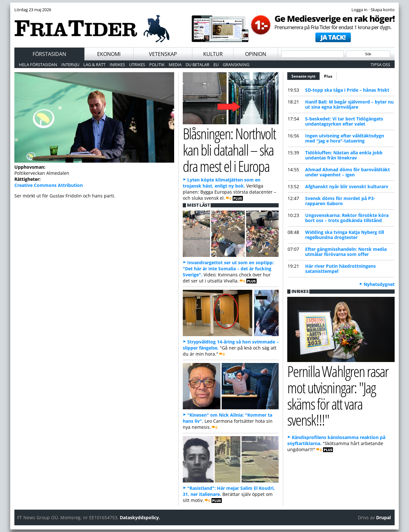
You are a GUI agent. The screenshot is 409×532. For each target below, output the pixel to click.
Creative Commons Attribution (49, 185)
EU (216, 65)
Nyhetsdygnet (379, 284)
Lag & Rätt (94, 65)
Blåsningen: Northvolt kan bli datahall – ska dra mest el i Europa (229, 150)
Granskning (236, 65)
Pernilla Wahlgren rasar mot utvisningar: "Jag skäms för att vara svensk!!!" (338, 395)
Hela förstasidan (38, 65)
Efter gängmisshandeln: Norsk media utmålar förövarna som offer (346, 252)
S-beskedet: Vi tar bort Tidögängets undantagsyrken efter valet (344, 121)
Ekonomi (109, 54)
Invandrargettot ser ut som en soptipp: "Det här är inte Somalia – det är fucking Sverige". (228, 269)
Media (175, 65)
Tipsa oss (380, 65)
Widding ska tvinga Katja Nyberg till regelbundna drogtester (345, 235)
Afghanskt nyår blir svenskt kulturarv (347, 186)
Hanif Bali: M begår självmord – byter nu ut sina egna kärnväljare (349, 104)
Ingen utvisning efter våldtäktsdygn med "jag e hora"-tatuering (345, 138)
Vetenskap (163, 54)
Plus (328, 76)
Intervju (70, 65)
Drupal (383, 517)
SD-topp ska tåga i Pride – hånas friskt (347, 90)
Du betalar (197, 65)
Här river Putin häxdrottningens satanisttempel (340, 269)
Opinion (256, 54)
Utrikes (137, 65)
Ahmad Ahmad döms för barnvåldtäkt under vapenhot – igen (347, 172)
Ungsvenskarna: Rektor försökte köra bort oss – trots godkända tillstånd (347, 218)
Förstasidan (49, 54)
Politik (157, 65)
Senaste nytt (306, 75)
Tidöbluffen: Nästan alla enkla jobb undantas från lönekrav (344, 155)
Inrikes (117, 65)
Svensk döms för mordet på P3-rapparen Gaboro (340, 201)
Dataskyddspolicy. (140, 517)
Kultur (213, 54)
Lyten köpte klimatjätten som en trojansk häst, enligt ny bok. (222, 183)
